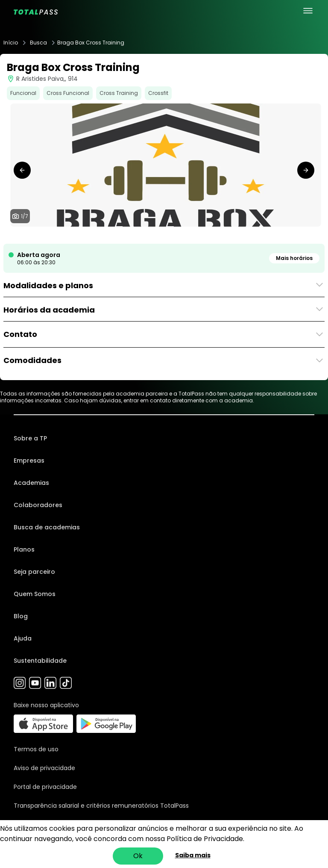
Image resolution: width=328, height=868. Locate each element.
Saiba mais (193, 855)
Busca (38, 43)
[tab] (143, 235)
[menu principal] (308, 11)
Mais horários (294, 258)
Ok (138, 856)
